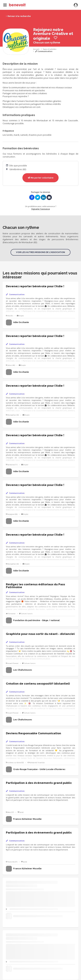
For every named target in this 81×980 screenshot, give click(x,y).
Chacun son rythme (47, 42)
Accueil (36, 49)
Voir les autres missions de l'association (40, 252)
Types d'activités (50, 49)
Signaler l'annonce (41, 209)
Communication (44, 51)
